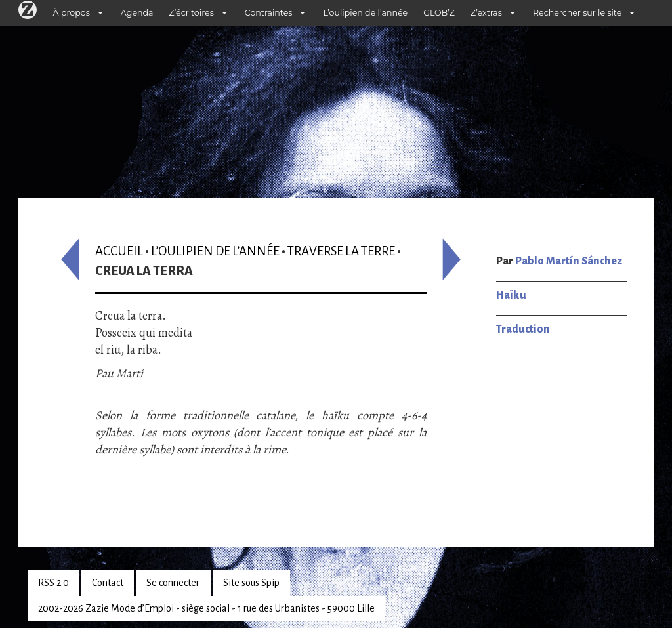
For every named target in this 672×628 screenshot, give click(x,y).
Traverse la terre (341, 251)
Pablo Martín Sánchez (569, 261)
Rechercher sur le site (577, 13)
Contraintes (269, 13)
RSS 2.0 (53, 583)
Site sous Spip (251, 583)
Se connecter (173, 583)
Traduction (523, 329)
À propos (72, 13)
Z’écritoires (192, 13)
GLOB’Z (439, 13)
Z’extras (486, 13)
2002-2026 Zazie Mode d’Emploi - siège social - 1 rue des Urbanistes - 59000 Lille (206, 608)
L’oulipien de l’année (365, 13)
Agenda (137, 13)
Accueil (119, 251)
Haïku (511, 295)
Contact (108, 583)
